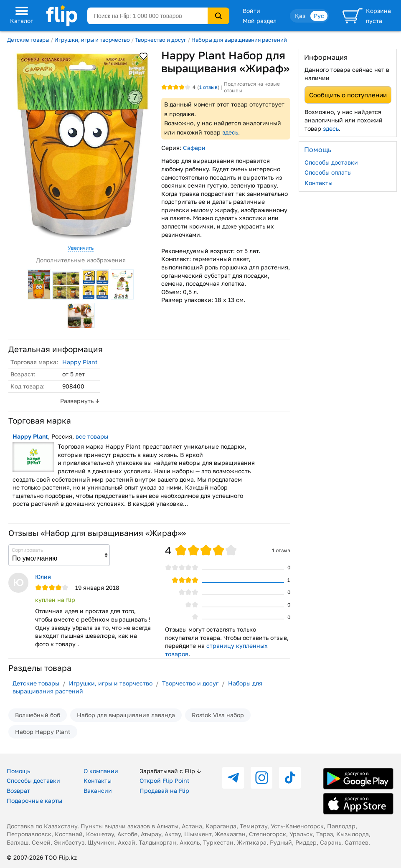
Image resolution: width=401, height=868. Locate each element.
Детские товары (28, 40)
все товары (92, 436)
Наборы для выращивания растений (239, 40)
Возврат (18, 791)
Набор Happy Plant (43, 732)
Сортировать (27, 550)
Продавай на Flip (164, 791)
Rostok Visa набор (218, 715)
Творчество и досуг (161, 40)
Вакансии (98, 791)
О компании (101, 771)
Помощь (18, 771)
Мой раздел (260, 21)
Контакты (319, 183)
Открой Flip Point (165, 780)
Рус (319, 16)
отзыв (208, 87)
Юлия (43, 577)
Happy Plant (80, 362)
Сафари (194, 148)
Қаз (300, 16)
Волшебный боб (38, 715)
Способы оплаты (328, 172)
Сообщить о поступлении (348, 95)
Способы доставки (331, 162)
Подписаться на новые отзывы (252, 87)
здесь (230, 132)
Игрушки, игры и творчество (92, 40)
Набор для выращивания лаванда (126, 715)
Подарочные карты (34, 801)
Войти (251, 11)
